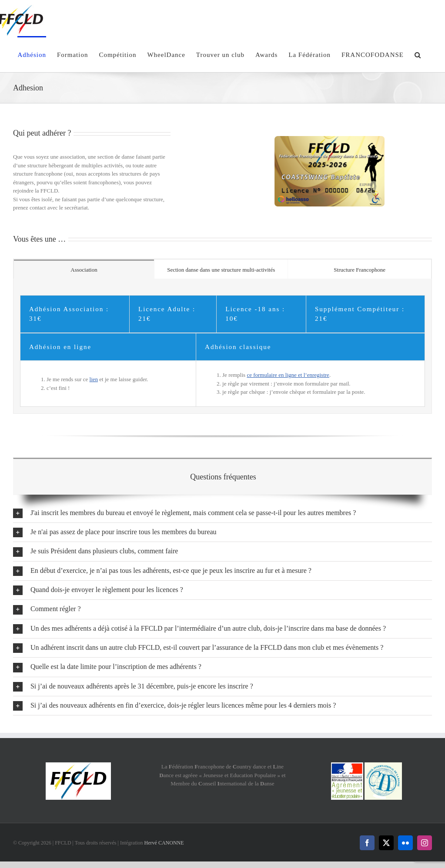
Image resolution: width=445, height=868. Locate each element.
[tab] (84, 269)
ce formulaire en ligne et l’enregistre (288, 375)
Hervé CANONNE (164, 843)
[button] (418, 54)
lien (94, 379)
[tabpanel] (222, 346)
